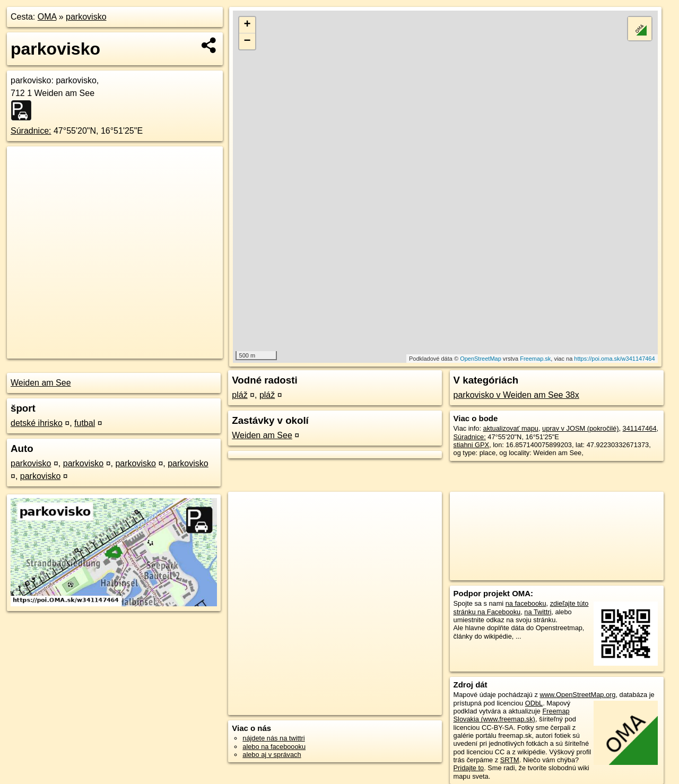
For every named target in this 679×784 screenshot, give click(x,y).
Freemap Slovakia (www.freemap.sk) (512, 715)
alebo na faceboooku (274, 747)
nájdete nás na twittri (273, 738)
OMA (47, 17)
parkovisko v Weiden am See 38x (516, 395)
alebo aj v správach (272, 755)
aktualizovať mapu (511, 428)
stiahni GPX (472, 445)
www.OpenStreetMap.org (577, 695)
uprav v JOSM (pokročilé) (580, 428)
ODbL (534, 703)
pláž (240, 395)
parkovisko (86, 17)
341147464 (640, 428)
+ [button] (247, 25)
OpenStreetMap (481, 359)
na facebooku (526, 603)
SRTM (510, 760)
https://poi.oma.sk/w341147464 (614, 359)
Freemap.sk (535, 359)
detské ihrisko (37, 423)
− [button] (247, 41)
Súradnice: (31, 131)
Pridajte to (469, 768)
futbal (85, 423)
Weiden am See (41, 383)
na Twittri (538, 612)
